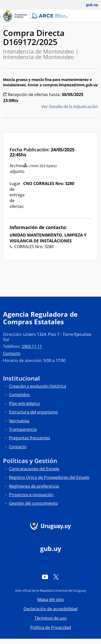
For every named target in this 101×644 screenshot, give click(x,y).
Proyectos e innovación (31, 495)
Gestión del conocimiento (34, 503)
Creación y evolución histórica (38, 386)
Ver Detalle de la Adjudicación (70, 107)
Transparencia (23, 429)
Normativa (19, 421)
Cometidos (19, 395)
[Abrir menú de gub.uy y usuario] (89, 5)
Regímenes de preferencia (34, 486)
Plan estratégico (24, 403)
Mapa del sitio (51, 600)
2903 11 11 (32, 346)
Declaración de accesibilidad (50, 609)
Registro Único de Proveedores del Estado (49, 477)
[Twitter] (56, 577)
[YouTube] (45, 577)
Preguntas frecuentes (30, 438)
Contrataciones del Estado (34, 469)
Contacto (12, 353)
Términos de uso (51, 618)
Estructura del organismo (33, 412)
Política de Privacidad (51, 627)
